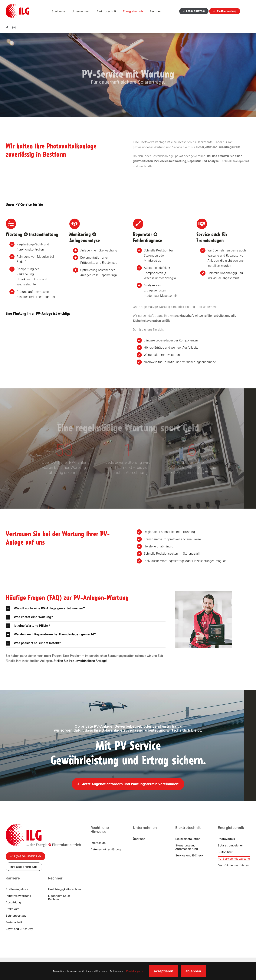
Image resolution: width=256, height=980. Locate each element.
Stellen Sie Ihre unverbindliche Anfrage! (80, 661)
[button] (86, 608)
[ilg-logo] (43, 825)
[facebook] (7, 28)
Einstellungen (135, 971)
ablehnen (193, 971)
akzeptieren (164, 971)
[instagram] (14, 28)
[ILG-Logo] (17, 5)
